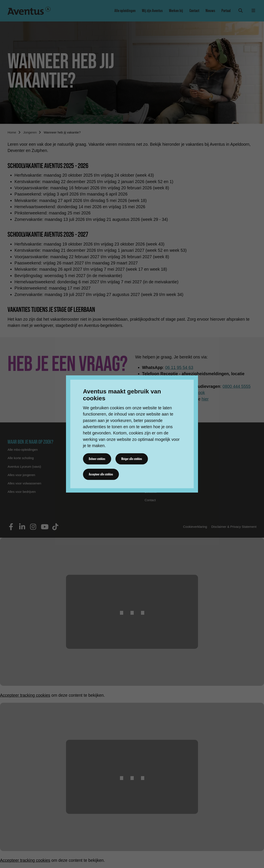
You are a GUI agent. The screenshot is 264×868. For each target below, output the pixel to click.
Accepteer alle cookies (101, 474)
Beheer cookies (97, 459)
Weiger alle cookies (132, 459)
